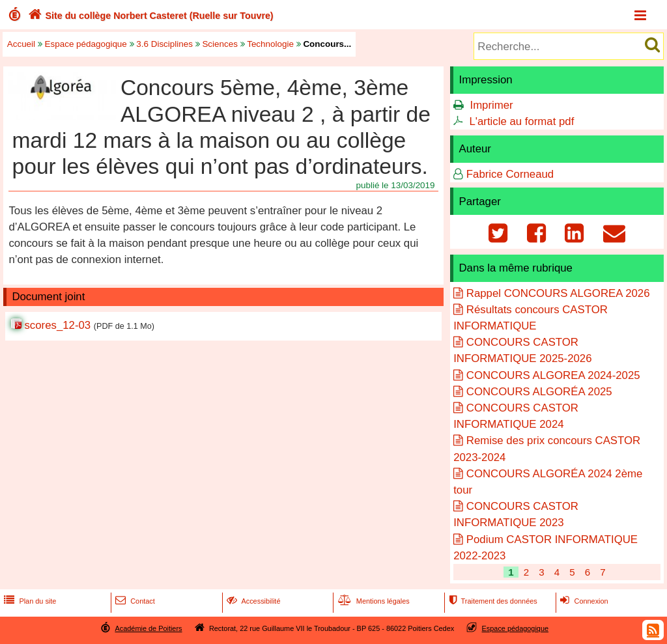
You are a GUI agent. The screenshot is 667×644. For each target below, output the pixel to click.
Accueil (21, 44)
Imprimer (491, 105)
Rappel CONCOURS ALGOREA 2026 (558, 293)
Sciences (220, 44)
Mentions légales (373, 601)
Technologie (270, 44)
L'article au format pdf (521, 121)
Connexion (583, 601)
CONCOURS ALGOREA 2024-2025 (553, 375)
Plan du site (29, 601)
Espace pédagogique (86, 44)
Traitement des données (491, 601)
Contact (134, 601)
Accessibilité (252, 601)
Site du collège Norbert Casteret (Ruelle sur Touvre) (149, 16)
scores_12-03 (57, 325)
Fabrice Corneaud (510, 174)
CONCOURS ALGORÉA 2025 (539, 392)
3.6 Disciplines (164, 44)
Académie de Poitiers (148, 628)
